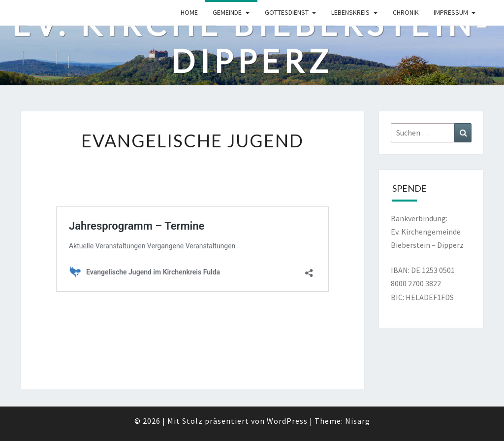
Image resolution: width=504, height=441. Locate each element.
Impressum (451, 12)
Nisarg (358, 421)
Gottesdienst (287, 12)
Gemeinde (227, 12)
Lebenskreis (350, 12)
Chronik (406, 12)
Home (189, 12)
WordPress (287, 421)
